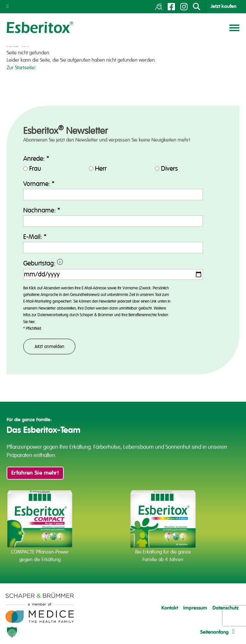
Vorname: (39, 184)
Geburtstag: (72, 264)
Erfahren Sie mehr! (35, 473)
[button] (12, 632)
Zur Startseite (21, 68)
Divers (169, 169)
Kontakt (170, 608)
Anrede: (36, 159)
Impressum (195, 608)
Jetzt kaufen (223, 6)
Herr (101, 169)
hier (32, 322)
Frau (35, 169)
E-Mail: (35, 237)
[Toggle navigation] (234, 28)
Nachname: (42, 210)
